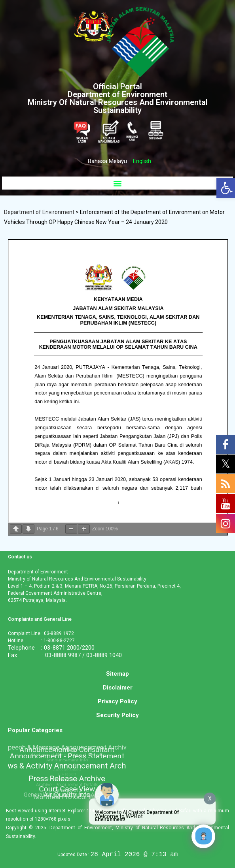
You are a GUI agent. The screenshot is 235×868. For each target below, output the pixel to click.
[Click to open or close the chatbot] (203, 836)
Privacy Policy (117, 701)
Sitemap (117, 674)
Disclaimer (118, 688)
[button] (117, 183)
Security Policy (117, 715)
